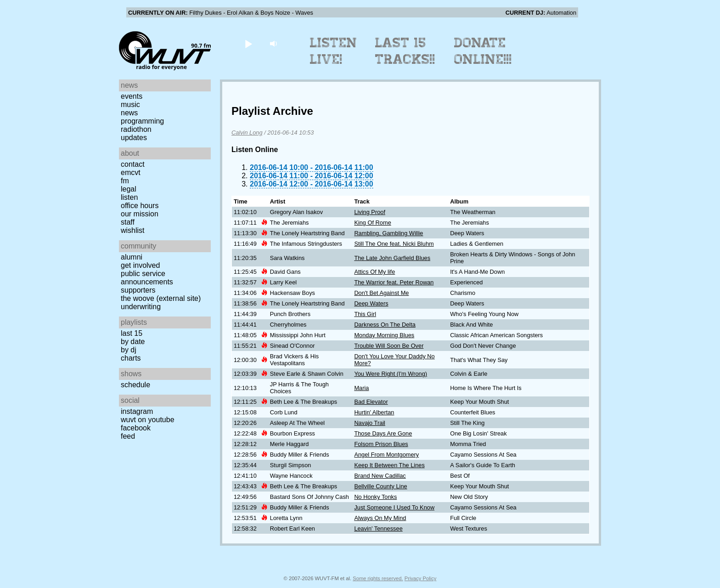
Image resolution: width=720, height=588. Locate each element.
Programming (142, 121)
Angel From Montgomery (386, 455)
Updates (134, 138)
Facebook (136, 428)
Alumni (132, 257)
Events (132, 96)
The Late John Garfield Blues (392, 258)
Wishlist (133, 230)
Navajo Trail (370, 423)
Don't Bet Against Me (381, 293)
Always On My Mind (380, 518)
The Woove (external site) (161, 298)
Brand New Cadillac (380, 476)
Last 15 (132, 333)
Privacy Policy (421, 578)
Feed (128, 436)
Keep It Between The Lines (389, 465)
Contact (133, 164)
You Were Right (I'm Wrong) (391, 374)
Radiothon (136, 129)
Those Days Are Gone (383, 433)
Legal (129, 189)
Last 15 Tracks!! (405, 51)
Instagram (137, 411)
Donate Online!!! (483, 51)
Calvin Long (247, 133)
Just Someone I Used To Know (394, 507)
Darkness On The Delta (385, 325)
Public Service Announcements (147, 278)
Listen (129, 197)
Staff (128, 222)
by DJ (129, 350)
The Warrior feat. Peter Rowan (394, 282)
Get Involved (140, 265)
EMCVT (131, 172)
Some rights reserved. (378, 578)
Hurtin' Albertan (374, 412)
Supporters (138, 290)
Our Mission (140, 214)
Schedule (135, 385)
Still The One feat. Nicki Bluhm (394, 244)
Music (130, 105)
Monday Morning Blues (384, 335)
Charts (131, 358)
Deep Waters (371, 303)
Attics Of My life (374, 272)
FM (125, 181)
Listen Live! (334, 51)
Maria (361, 388)
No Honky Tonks (375, 497)
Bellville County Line (380, 486)
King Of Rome (372, 223)
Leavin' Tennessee (378, 529)
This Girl (365, 314)
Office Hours (140, 206)
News (129, 113)
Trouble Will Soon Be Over (389, 346)
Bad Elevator (371, 402)
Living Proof (370, 212)
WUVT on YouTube (148, 420)
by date (133, 342)
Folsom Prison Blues (381, 444)
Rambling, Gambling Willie (388, 233)
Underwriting (141, 307)
